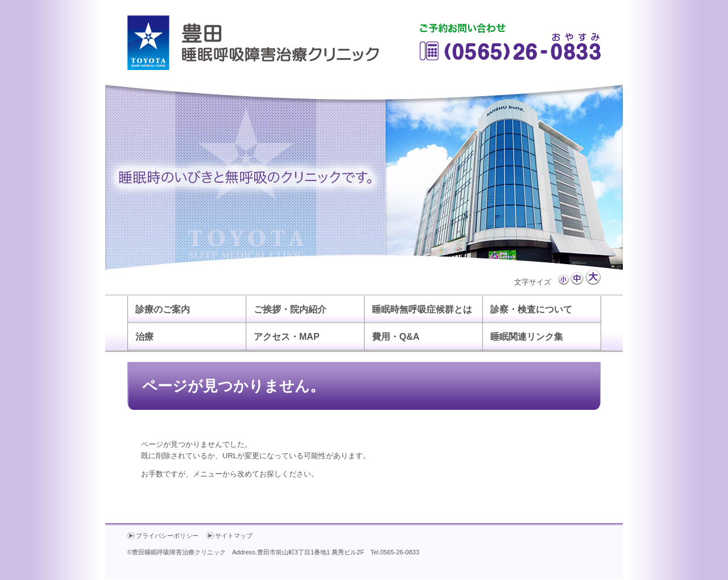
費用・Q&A (396, 337)
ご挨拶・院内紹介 (290, 309)
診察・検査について (531, 309)
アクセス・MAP (287, 337)
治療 (144, 337)
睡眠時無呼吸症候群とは (422, 309)
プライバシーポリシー (167, 536)
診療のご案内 (163, 309)
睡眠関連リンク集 (527, 337)
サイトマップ (234, 536)
